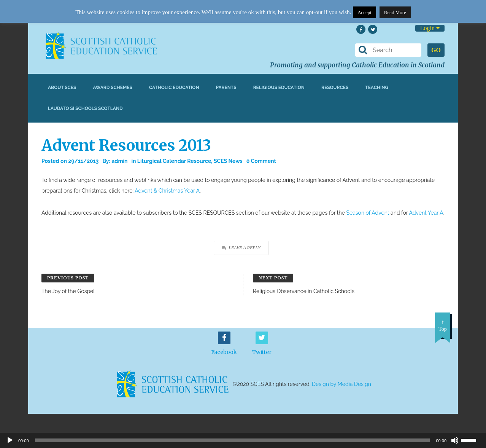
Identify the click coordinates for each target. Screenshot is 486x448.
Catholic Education (174, 88)
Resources (335, 88)
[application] (243, 440)
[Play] (10, 440)
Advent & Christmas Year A (167, 191)
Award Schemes (113, 88)
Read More (395, 12)
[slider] (472, 440)
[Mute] (455, 440)
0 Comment (261, 161)
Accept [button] (364, 12)
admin (119, 161)
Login (430, 28)
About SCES (62, 88)
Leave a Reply (241, 248)
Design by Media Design (341, 384)
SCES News (228, 161)
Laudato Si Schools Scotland (85, 108)
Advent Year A (426, 213)
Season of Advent (368, 213)
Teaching (377, 88)
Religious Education (279, 88)
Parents (226, 88)
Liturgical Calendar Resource (174, 161)
